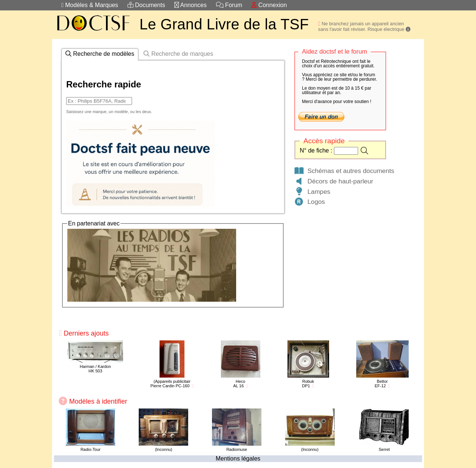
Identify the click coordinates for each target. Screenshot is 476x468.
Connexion (269, 5)
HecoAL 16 (239, 384)
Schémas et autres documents (344, 171)
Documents (146, 5)
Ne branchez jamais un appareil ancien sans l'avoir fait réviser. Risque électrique (364, 26)
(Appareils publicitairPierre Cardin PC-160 (170, 384)
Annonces (191, 5)
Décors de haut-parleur (334, 181)
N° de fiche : (317, 150)
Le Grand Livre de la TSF (224, 24)
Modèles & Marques (90, 5)
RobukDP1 (308, 384)
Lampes (312, 192)
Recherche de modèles (100, 54)
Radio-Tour (90, 449)
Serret (384, 449)
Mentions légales (238, 459)
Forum (229, 5)
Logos (309, 202)
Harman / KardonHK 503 (96, 369)
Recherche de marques (178, 54)
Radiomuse (237, 449)
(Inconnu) (164, 449)
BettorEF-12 (381, 384)
